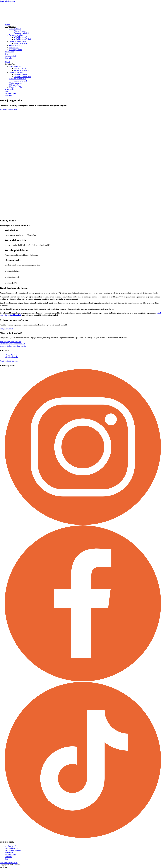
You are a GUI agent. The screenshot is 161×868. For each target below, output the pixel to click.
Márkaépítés (14, 48)
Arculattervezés (15, 29)
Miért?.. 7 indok (20, 31)
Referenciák (9, 52)
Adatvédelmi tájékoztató (9, 361)
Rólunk (7, 25)
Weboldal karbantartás (18, 41)
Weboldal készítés (16, 35)
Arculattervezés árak (22, 33)
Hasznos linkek (10, 56)
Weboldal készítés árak (23, 39)
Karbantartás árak (21, 43)
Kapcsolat (8, 58)
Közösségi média (16, 50)
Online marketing (16, 46)
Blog (6, 54)
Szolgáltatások (10, 27)
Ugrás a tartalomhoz (8, 1)
